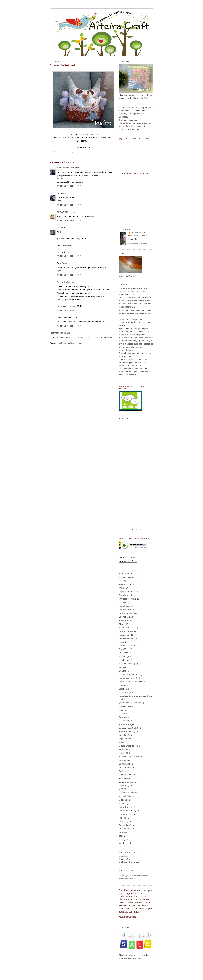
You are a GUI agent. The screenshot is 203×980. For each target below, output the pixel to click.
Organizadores (126, 592)
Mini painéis (125, 796)
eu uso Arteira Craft (128, 728)
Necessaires (125, 749)
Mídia (122, 803)
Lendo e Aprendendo (129, 674)
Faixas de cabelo (127, 638)
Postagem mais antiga (104, 337)
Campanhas (125, 764)
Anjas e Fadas (126, 739)
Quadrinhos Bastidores (130, 703)
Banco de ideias (126, 732)
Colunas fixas (125, 767)
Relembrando (125, 829)
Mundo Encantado (127, 746)
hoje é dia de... (126, 628)
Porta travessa (126, 814)
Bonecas (123, 620)
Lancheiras (124, 660)
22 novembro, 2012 (69, 275)
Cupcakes (124, 653)
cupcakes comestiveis (129, 757)
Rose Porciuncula (138, 232)
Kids (121, 742)
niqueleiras (124, 760)
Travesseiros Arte (127, 599)
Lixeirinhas (124, 617)
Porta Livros (125, 610)
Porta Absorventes (128, 678)
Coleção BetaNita (127, 631)
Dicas (122, 624)
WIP (121, 588)
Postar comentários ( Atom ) (70, 343)
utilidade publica (127, 664)
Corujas (123, 671)
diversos (123, 656)
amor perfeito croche (67, 168)
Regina (60, 228)
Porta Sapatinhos (127, 811)
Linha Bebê (124, 642)
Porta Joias (124, 635)
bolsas (122, 602)
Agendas (123, 685)
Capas (122, 581)
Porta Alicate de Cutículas (131, 682)
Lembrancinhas (126, 782)
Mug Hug (123, 800)
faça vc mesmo (126, 577)
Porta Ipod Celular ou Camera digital (135, 696)
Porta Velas (124, 649)
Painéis (123, 753)
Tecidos (123, 832)
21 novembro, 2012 (69, 186)
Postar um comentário (60, 333)
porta (122, 839)
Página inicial (83, 337)
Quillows (123, 821)
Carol (60, 193)
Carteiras (123, 714)
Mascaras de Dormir (128, 793)
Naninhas (123, 735)
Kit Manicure (125, 778)
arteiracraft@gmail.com (130, 862)
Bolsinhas (124, 689)
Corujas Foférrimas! (62, 65)
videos (122, 667)
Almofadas (124, 584)
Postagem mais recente (61, 337)
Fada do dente (126, 775)
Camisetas (124, 692)
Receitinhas (125, 825)
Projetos (123, 818)
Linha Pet (123, 786)
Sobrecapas (125, 706)
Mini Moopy (124, 721)
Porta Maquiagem (127, 724)
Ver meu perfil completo (137, 244)
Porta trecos (125, 606)
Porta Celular (125, 807)
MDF (121, 789)
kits (121, 836)
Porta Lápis (124, 595)
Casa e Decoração (67, 153)
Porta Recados (126, 646)
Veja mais (136, 529)
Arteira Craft (63, 282)
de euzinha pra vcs (128, 574)
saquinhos (124, 843)
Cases (122, 717)
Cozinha (123, 771)
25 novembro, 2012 (69, 326)
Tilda (121, 710)
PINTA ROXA (63, 212)
